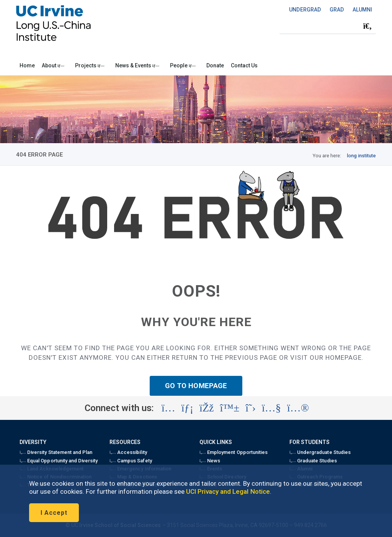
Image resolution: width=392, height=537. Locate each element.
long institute (361, 156)
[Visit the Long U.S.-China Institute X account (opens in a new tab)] (251, 408)
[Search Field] (328, 26)
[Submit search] (367, 26)
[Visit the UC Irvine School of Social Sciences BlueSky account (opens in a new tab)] (230, 408)
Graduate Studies (313, 461)
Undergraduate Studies (320, 452)
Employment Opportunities (234, 452)
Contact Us (244, 65)
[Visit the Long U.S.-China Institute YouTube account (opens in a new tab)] (271, 408)
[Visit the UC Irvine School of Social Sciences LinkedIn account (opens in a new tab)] (187, 408)
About (53, 65)
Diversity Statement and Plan (56, 452)
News (210, 461)
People (183, 65)
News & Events (137, 65)
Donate (215, 65)
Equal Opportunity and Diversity (59, 461)
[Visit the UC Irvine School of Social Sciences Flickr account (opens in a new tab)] (298, 408)
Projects (90, 65)
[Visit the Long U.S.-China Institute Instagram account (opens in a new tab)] (168, 408)
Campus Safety (131, 461)
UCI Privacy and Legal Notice (228, 491)
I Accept (54, 513)
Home (27, 65)
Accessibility (128, 452)
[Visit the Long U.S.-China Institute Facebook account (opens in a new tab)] (207, 408)
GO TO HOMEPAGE (196, 386)
